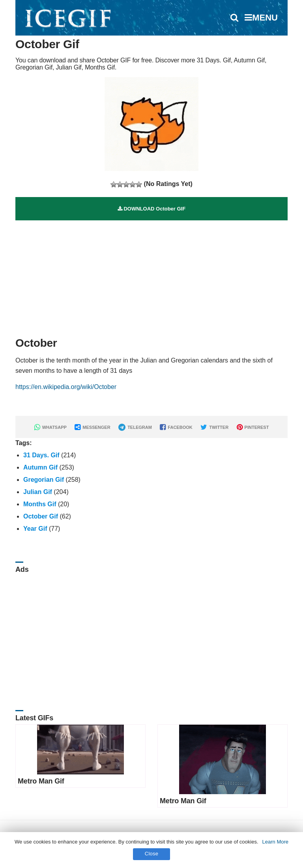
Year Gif (35, 529)
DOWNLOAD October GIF (151, 209)
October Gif (41, 516)
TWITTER (214, 427)
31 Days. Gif (41, 455)
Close (152, 854)
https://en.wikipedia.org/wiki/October (66, 387)
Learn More (275, 842)
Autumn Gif (40, 467)
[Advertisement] (151, 276)
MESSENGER (92, 427)
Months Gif (40, 504)
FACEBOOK (176, 427)
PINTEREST (253, 427)
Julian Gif (38, 492)
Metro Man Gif (41, 781)
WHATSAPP (50, 427)
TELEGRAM (135, 427)
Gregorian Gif (44, 480)
